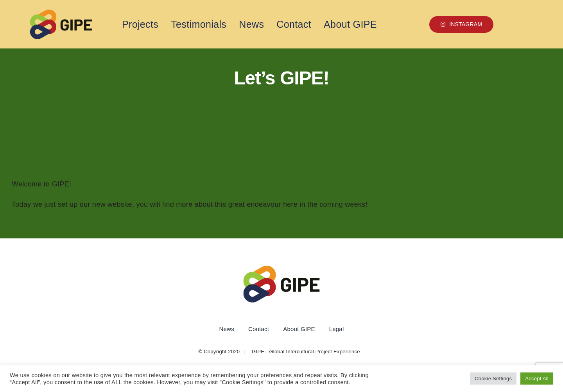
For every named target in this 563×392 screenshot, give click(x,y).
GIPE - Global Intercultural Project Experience (306, 352)
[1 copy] (61, 13)
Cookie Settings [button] (493, 379)
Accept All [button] (537, 379)
